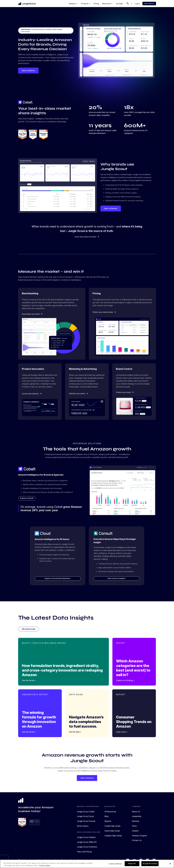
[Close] (170, 864)
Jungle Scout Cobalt (86, 812)
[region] (87, 864)
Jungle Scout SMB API (87, 842)
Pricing (96, 4)
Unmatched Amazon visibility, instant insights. (42, 31)
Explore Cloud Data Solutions (58, 579)
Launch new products (32, 394)
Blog (106, 817)
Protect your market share (104, 312)
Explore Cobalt (28, 498)
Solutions (73, 4)
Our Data (119, 4)
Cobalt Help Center (113, 826)
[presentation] (4, 859)
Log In (137, 4)
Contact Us (137, 841)
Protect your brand (125, 392)
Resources (107, 4)
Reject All (132, 864)
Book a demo (83, 826)
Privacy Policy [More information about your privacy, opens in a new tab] (45, 865)
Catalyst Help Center (113, 836)
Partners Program (139, 836)
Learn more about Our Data (87, 237)
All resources (29, 629)
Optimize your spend (79, 394)
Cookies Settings (115, 864)
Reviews (136, 821)
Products (86, 4)
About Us (136, 812)
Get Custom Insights (116, 579)
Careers (135, 831)
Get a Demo (149, 4)
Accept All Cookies (150, 864)
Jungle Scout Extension (87, 847)
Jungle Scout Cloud (85, 817)
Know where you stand (32, 314)
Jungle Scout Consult (86, 821)
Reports (108, 821)
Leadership (137, 817)
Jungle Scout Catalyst (86, 838)
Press (134, 826)
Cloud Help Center (112, 831)
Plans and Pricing (84, 852)
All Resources (110, 812)
